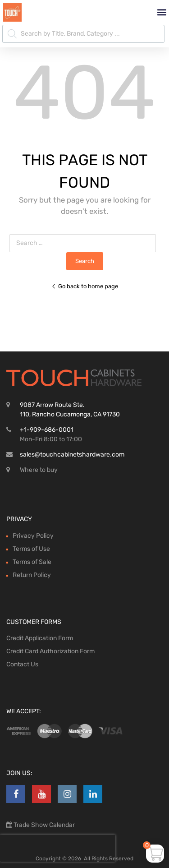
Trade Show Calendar (43, 825)
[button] (162, 12)
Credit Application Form (40, 638)
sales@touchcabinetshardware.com (72, 455)
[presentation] (58, 848)
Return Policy (32, 575)
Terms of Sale (32, 562)
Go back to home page (85, 286)
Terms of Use (31, 549)
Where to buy (39, 470)
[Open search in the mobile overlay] (83, 34)
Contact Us (22, 664)
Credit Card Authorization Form (50, 651)
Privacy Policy (33, 536)
